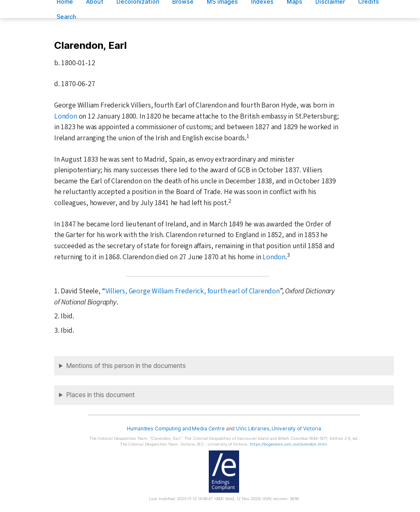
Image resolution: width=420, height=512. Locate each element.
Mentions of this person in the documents (126, 366)
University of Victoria (296, 429)
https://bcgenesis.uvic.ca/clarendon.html (288, 444)
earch (66, 17)
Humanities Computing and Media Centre (176, 429)
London (66, 116)
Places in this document (100, 395)
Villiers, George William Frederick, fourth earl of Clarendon (193, 291)
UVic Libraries (252, 429)
